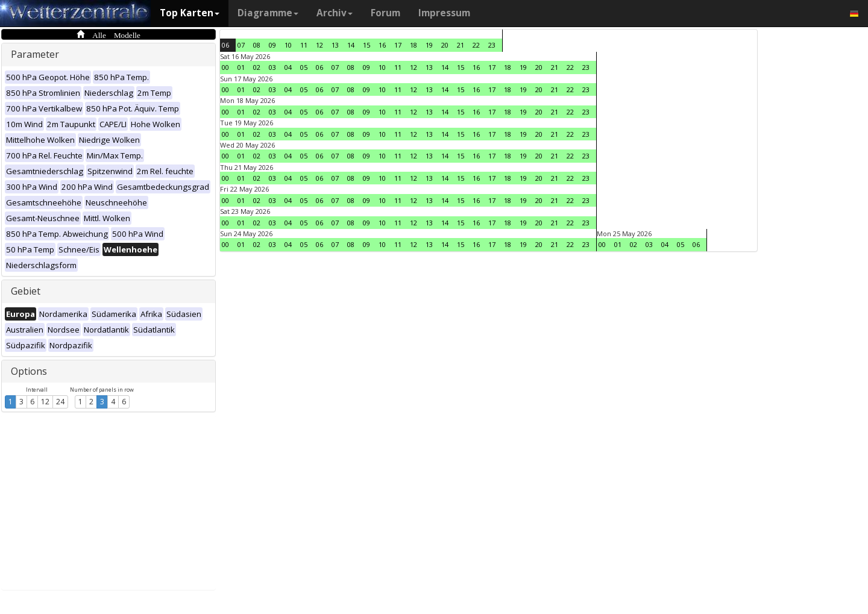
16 (382, 45)
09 (272, 45)
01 (241, 67)
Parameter (35, 54)
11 (304, 45)
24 (60, 402)
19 (429, 45)
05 (304, 67)
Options (29, 371)
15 (366, 45)
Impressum (444, 13)
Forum (385, 13)
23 (492, 45)
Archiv (335, 13)
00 (225, 67)
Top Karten (190, 13)
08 (257, 45)
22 (476, 45)
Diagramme (268, 13)
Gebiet (26, 291)
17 (398, 45)
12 (45, 402)
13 (335, 45)
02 (257, 67)
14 (351, 45)
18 (414, 45)
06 (225, 45)
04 (288, 67)
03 (272, 67)
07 (241, 45)
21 (461, 45)
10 (288, 45)
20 (445, 45)
